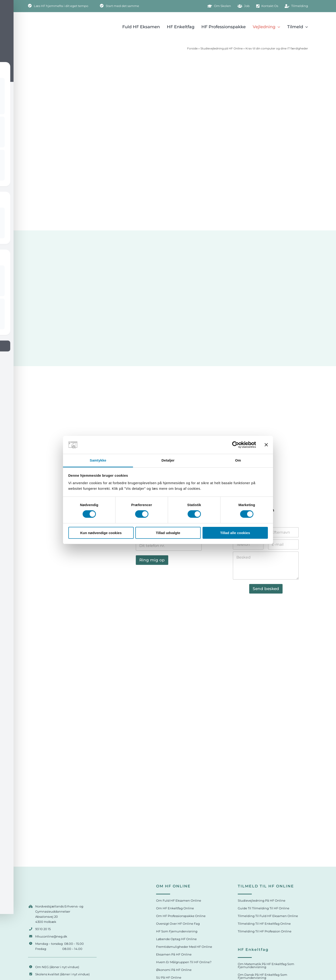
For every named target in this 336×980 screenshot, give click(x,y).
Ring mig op (152, 560)
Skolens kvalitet (47, 974)
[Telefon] (169, 546)
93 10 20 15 (43, 929)
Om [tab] (238, 460)
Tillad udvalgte (168, 533)
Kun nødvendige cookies (101, 533)
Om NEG (42, 967)
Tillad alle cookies (235, 533)
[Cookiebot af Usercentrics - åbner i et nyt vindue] (236, 445)
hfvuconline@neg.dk (51, 936)
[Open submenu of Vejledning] (278, 27)
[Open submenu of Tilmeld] (306, 27)
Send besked (266, 589)
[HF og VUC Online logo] (57, 885)
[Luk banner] (266, 445)
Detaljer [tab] (168, 460)
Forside (192, 48)
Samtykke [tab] (98, 460)
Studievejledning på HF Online (222, 48)
